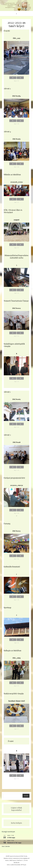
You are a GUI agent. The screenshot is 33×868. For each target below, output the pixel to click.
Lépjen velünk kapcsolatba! (16, 809)
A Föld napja (11, 838)
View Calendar (6, 846)
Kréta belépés (16, 823)
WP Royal (23, 865)
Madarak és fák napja (14, 843)
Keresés (26, 796)
